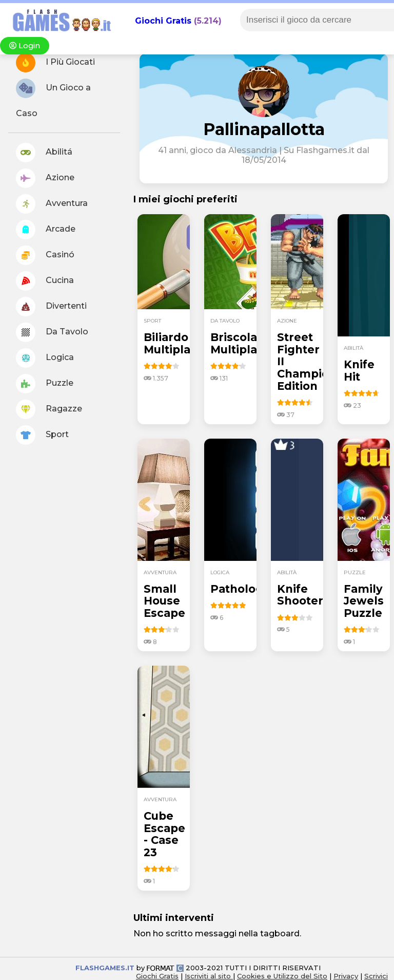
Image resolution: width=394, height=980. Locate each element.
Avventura (52, 204)
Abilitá (44, 153)
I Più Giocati (55, 63)
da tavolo (225, 321)
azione (287, 321)
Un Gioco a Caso (53, 98)
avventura (160, 572)
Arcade (46, 230)
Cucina (45, 281)
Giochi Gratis (163, 21)
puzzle (355, 572)
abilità (353, 348)
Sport (42, 435)
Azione (45, 178)
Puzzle (45, 384)
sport (152, 321)
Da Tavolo (52, 332)
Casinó (45, 255)
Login (25, 46)
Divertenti (51, 307)
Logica (45, 358)
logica (220, 572)
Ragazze (49, 409)
